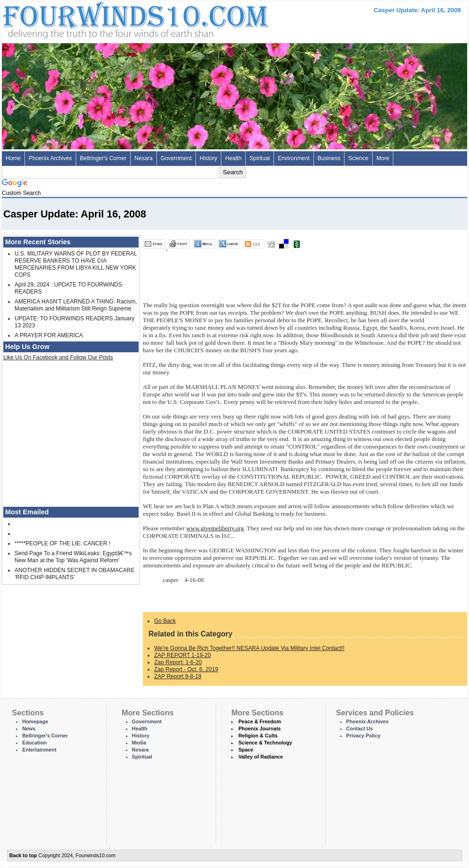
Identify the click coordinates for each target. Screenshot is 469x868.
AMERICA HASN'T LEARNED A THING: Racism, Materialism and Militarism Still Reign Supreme (76, 305)
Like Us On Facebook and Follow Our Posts (58, 357)
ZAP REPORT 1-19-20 (183, 655)
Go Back (165, 621)
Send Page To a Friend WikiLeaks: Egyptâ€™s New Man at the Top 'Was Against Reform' (73, 557)
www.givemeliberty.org (215, 528)
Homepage (35, 721)
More (383, 158)
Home (13, 158)
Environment (293, 158)
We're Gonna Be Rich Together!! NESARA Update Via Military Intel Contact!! (249, 648)
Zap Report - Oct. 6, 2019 (186, 669)
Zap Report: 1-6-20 (178, 662)
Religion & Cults (258, 736)
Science (358, 158)
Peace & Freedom (260, 721)
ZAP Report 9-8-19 (178, 676)
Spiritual (260, 158)
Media (139, 743)
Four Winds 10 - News (96, 19)
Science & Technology (265, 743)
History (208, 158)
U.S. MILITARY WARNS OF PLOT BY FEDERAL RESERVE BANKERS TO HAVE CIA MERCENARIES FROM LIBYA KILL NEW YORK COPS (76, 264)
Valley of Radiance (261, 757)
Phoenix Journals (259, 728)
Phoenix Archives (50, 158)
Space (246, 750)
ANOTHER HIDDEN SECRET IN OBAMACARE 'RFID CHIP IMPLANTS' (74, 574)
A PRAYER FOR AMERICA (49, 335)
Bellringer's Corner (103, 158)
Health (233, 158)
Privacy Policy (363, 736)
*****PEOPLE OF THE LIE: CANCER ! (63, 543)
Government (176, 158)
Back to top (23, 855)
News (29, 728)
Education (34, 743)
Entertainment (39, 750)
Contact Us (360, 728)
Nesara (144, 158)
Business (329, 158)
